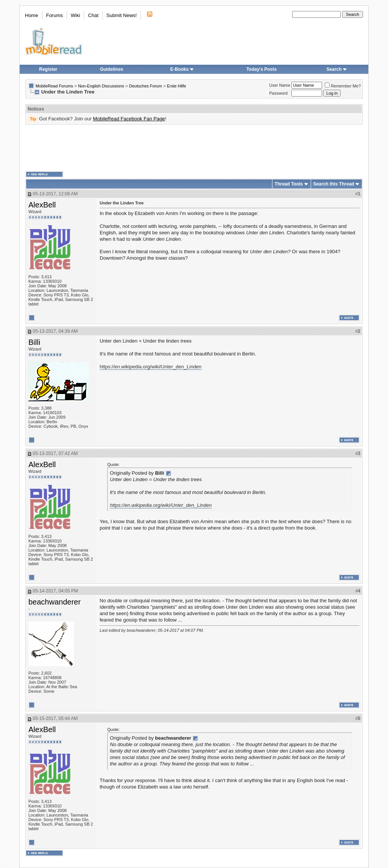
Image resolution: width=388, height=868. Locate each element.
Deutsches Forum (146, 86)
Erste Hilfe (176, 86)
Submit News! (122, 15)
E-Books (182, 69)
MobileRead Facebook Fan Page (129, 119)
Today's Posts (261, 69)
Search (337, 69)
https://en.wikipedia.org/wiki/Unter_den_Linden (151, 367)
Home (32, 15)
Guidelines (112, 69)
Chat (93, 15)
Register (48, 69)
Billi (34, 342)
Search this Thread (334, 184)
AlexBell (42, 205)
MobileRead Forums (54, 86)
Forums (55, 15)
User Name (280, 85)
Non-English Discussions (101, 86)
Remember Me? (343, 86)
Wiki (76, 15)
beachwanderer (55, 602)
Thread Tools (289, 184)
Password (278, 93)
